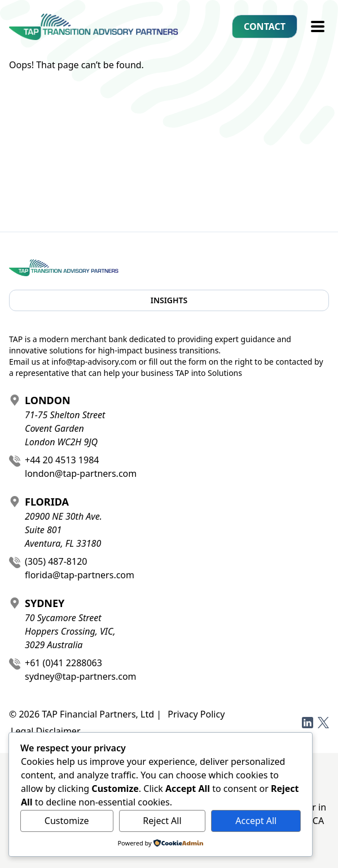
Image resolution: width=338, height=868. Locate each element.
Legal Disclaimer (46, 731)
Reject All (162, 821)
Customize (67, 821)
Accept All (256, 821)
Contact (265, 26)
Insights (169, 300)
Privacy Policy (196, 714)
